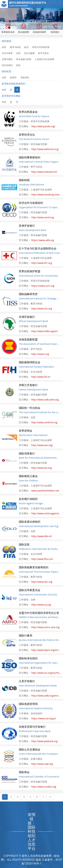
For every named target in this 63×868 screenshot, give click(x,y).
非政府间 (25, 77)
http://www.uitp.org (42, 764)
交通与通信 (7, 59)
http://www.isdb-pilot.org (45, 400)
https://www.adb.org (43, 240)
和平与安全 (43, 53)
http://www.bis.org (41, 468)
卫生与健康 (29, 53)
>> (50, 797)
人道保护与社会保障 (44, 59)
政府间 (13, 77)
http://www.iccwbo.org (44, 787)
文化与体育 (7, 53)
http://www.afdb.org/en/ (45, 331)
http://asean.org (40, 354)
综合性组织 (7, 65)
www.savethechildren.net (45, 491)
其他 (18, 65)
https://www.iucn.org (43, 286)
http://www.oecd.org (43, 217)
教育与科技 (15, 47)
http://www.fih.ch (41, 377)
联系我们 (55, 29)
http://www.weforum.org (45, 149)
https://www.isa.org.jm (44, 718)
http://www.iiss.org (42, 309)
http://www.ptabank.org (44, 741)
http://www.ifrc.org (42, 263)
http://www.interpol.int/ (44, 172)
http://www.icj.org (41, 605)
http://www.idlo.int (41, 536)
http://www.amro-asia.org (45, 627)
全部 (4, 47)
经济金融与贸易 (24, 59)
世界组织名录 (8, 29)
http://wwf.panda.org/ (43, 126)
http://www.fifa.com (42, 559)
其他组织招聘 (39, 29)
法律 (18, 53)
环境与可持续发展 (41, 47)
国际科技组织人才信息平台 (32, 838)
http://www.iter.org (42, 582)
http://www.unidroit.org (44, 422)
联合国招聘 (24, 29)
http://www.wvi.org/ (42, 445)
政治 (26, 47)
